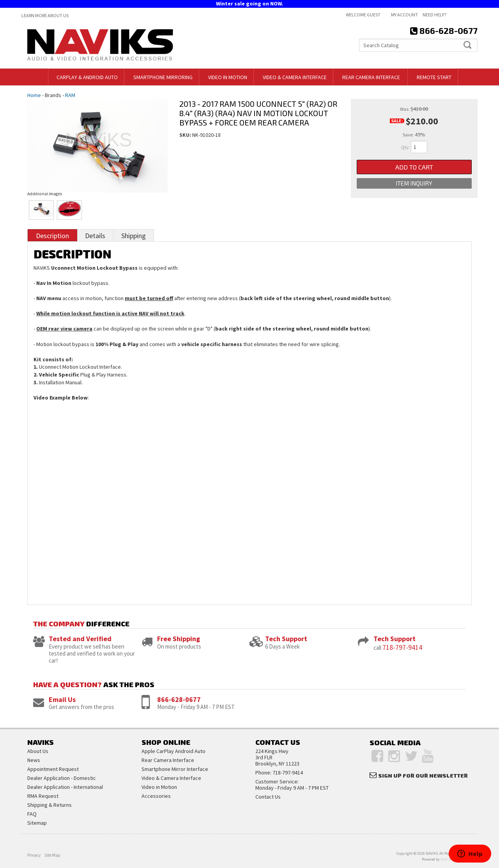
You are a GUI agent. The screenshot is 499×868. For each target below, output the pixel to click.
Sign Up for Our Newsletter (423, 775)
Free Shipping (179, 639)
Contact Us (268, 797)
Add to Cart (414, 167)
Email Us (62, 699)
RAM (70, 95)
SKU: (186, 135)
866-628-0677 (179, 699)
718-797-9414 (402, 647)
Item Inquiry (414, 184)
